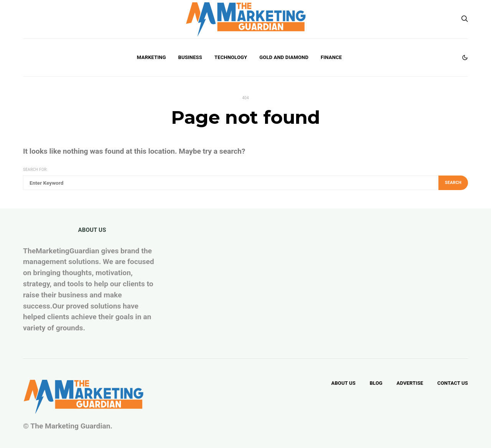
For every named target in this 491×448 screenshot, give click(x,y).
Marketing (152, 57)
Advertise (410, 383)
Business (190, 57)
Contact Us (453, 383)
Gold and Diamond (284, 57)
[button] (465, 57)
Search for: (35, 170)
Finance (331, 57)
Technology (231, 57)
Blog (376, 383)
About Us (343, 383)
